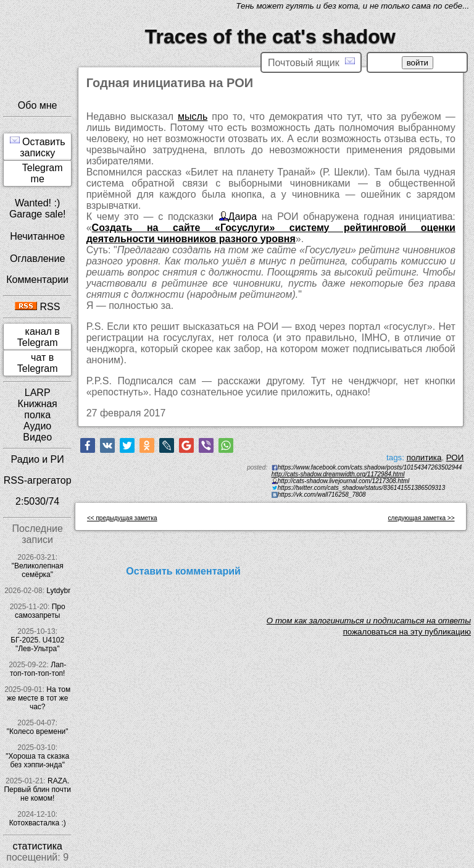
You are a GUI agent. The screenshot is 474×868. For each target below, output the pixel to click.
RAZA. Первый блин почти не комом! (37, 790)
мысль (193, 116)
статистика (37, 846)
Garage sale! (38, 214)
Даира (243, 217)
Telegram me (43, 173)
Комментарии (37, 280)
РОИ (455, 457)
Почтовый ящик (311, 62)
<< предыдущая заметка (122, 518)
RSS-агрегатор (38, 480)
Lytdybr (58, 591)
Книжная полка (38, 409)
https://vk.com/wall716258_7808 (322, 495)
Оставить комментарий (183, 571)
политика (424, 457)
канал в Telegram (39, 337)
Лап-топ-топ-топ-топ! (38, 669)
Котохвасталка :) (38, 823)
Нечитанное (37, 236)
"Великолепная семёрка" (38, 570)
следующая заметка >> (422, 518)
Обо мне (38, 105)
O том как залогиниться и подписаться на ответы (369, 621)
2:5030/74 (37, 501)
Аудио (37, 426)
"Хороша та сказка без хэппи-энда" (37, 761)
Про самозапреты (40, 611)
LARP (38, 393)
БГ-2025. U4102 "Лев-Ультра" (37, 644)
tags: (395, 457)
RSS (37, 307)
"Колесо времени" (38, 731)
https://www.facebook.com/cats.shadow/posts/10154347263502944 (370, 467)
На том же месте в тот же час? (39, 698)
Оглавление (37, 259)
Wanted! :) (37, 203)
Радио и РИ (38, 459)
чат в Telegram (38, 363)
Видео (37, 437)
